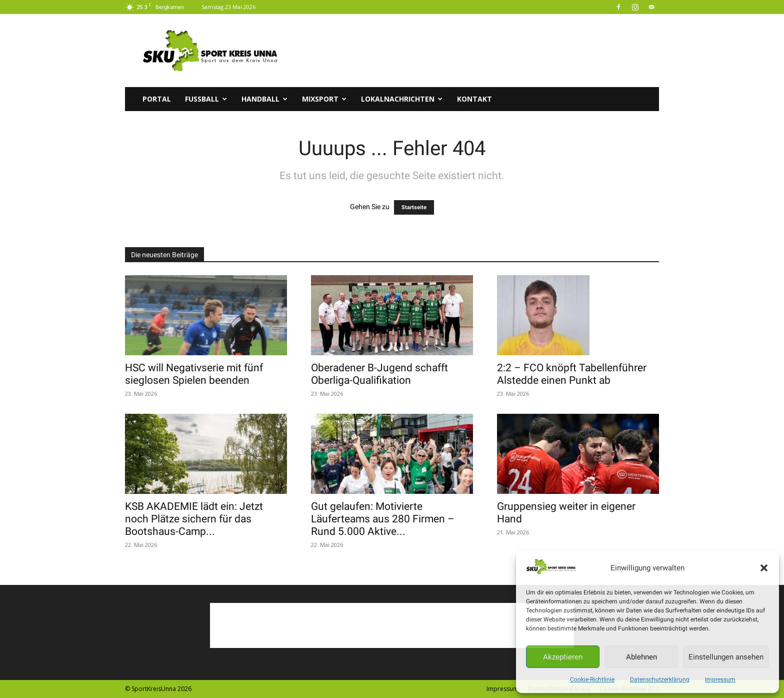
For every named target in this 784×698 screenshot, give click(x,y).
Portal (157, 99)
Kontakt (474, 99)
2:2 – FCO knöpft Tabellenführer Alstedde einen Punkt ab (572, 374)
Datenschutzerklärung (660, 679)
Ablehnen (641, 657)
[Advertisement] (477, 51)
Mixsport (324, 99)
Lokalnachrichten (402, 99)
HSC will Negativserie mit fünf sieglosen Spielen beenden (194, 374)
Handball (264, 99)
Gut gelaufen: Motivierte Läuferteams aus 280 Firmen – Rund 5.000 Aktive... (383, 519)
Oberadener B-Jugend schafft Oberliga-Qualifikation (379, 374)
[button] (764, 568)
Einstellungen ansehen (726, 657)
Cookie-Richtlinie (592, 679)
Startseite (414, 207)
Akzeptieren (563, 657)
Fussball (206, 99)
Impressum (720, 679)
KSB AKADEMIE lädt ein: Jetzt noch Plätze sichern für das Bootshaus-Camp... (194, 519)
